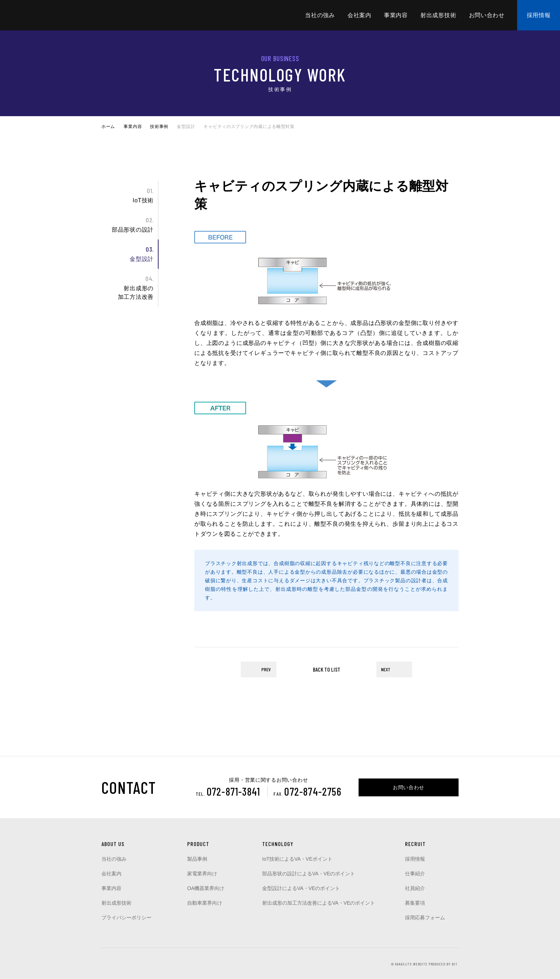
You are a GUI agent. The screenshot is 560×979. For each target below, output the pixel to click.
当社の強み (320, 15)
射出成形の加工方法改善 (127, 287)
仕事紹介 (415, 874)
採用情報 (539, 15)
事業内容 (396, 15)
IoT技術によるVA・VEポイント (297, 859)
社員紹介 (415, 888)
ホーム (108, 127)
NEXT (386, 669)
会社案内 (359, 15)
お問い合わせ (487, 15)
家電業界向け (202, 874)
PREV (266, 669)
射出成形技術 (438, 15)
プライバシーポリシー (126, 918)
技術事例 (159, 127)
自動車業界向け (205, 903)
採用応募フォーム (425, 918)
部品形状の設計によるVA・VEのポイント (309, 874)
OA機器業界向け (206, 888)
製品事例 (197, 859)
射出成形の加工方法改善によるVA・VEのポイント (319, 903)
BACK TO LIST (327, 669)
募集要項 (415, 903)
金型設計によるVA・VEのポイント (301, 888)
